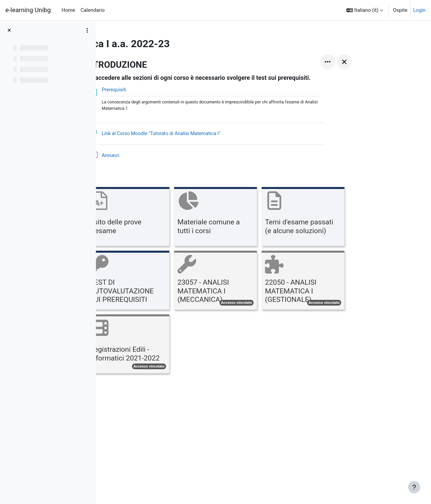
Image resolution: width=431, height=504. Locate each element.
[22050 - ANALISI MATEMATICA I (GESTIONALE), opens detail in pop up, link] (346, 282)
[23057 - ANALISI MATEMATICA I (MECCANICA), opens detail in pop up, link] (258, 282)
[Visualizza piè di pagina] (414, 487)
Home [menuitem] (68, 10)
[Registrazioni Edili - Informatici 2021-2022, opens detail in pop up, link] (171, 345)
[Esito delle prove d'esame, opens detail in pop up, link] (171, 218)
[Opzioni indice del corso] (87, 30)
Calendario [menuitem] (93, 10)
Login (419, 10)
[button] (365, 10)
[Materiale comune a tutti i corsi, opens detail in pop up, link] (258, 218)
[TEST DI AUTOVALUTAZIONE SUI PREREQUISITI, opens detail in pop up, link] (171, 282)
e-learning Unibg (28, 10)
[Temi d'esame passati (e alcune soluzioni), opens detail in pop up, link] (346, 218)
